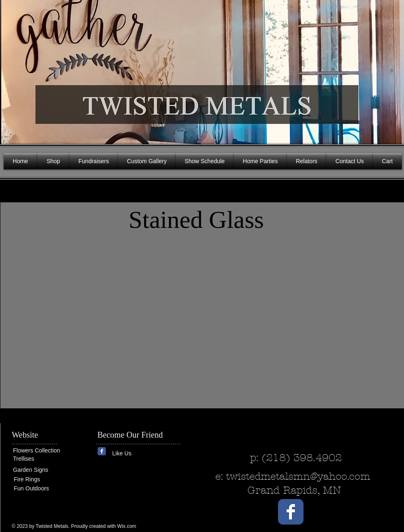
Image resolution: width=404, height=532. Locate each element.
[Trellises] (38, 459)
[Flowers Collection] (45, 450)
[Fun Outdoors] (39, 489)
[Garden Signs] (38, 470)
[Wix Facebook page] (102, 451)
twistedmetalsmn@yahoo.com (298, 476)
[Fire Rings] (44, 479)
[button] (392, 70)
